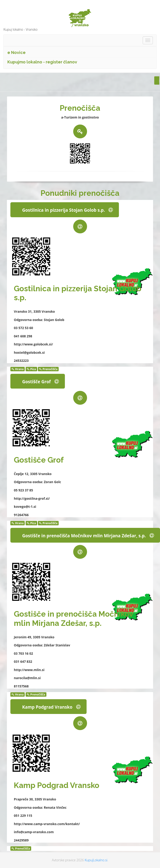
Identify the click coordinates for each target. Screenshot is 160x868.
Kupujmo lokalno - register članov (42, 62)
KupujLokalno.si (96, 860)
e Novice (17, 52)
